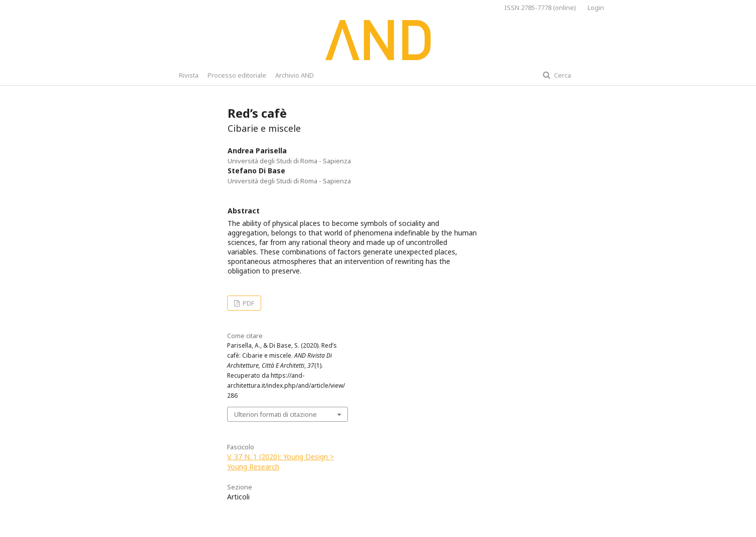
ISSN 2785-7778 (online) (540, 8)
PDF (248, 303)
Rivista (189, 75)
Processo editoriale (237, 75)
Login (596, 8)
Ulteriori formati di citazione (275, 414)
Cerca (562, 75)
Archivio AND (295, 75)
